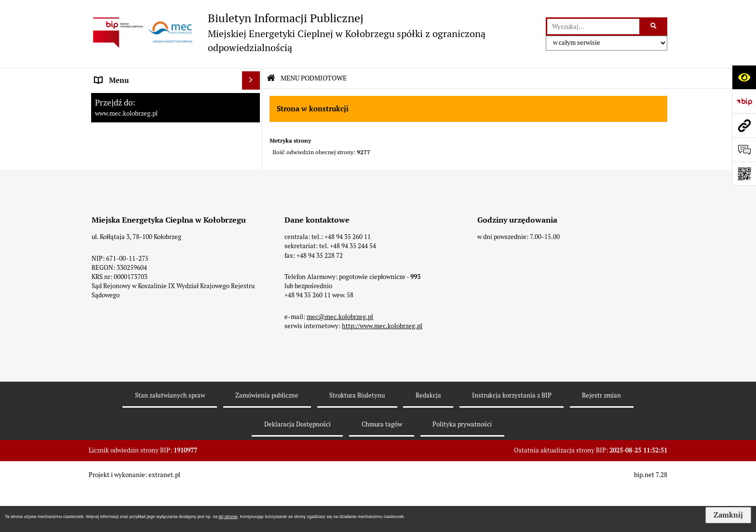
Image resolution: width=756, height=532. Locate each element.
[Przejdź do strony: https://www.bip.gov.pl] (744, 101)
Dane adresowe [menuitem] (120, 134)
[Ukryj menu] (251, 80)
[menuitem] (175, 99)
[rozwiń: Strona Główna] (253, 99)
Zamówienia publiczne (267, 438)
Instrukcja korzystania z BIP (512, 438)
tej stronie (228, 517)
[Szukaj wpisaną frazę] (654, 27)
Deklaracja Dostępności (297, 467)
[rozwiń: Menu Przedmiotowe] (253, 117)
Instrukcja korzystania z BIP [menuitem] (141, 153)
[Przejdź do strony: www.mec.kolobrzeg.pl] (744, 125)
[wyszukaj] (593, 27)
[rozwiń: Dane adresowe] (253, 135)
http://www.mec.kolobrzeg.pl (382, 369)
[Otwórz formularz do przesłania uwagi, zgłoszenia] (744, 149)
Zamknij (728, 515)
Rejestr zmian (601, 438)
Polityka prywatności (462, 467)
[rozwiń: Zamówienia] (253, 171)
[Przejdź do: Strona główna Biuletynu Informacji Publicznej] (271, 78)
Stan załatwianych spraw (170, 438)
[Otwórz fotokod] (744, 173)
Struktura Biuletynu (357, 438)
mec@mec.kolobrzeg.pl (340, 360)
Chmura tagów (382, 467)
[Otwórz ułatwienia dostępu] (744, 77)
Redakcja (428, 438)
